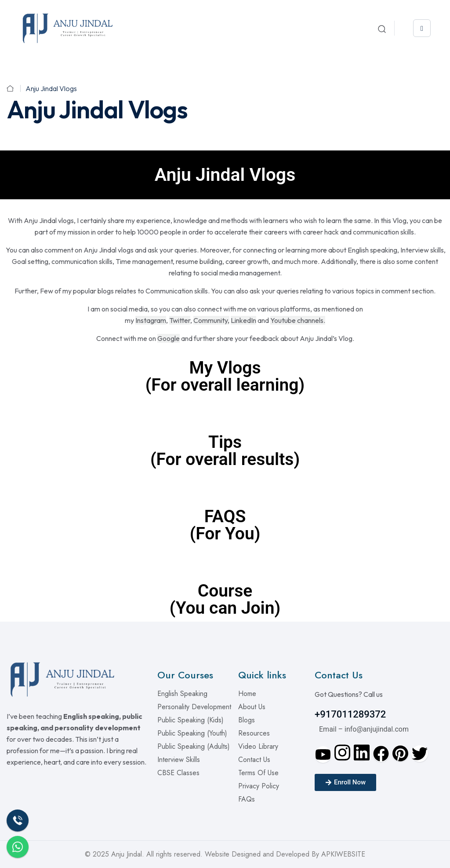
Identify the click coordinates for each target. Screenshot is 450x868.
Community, (211, 320)
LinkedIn (243, 320)
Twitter (180, 320)
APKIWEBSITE (343, 854)
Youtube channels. (298, 320)
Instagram (151, 320)
